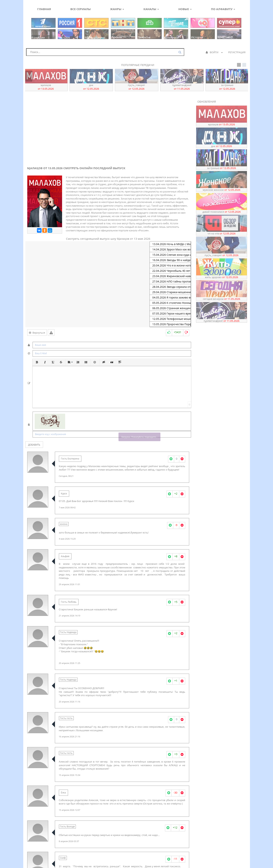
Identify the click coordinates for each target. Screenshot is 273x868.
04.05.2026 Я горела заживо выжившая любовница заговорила (170, 298)
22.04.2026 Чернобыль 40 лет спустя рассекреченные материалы (170, 271)
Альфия (65, 556)
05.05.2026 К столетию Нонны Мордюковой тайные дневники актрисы (170, 303)
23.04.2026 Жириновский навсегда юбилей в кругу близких (170, 276)
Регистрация (237, 52)
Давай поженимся (222, 212)
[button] (37, 362)
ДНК (91, 87)
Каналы (151, 9)
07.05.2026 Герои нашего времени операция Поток (170, 314)
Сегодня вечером (222, 299)
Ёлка (63, 793)
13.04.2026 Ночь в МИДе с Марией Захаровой (170, 244)
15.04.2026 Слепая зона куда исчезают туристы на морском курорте (170, 255)
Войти (214, 52)
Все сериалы (80, 9)
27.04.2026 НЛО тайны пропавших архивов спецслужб (170, 282)
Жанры (117, 9)
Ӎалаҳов (46, 87)
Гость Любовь (69, 602)
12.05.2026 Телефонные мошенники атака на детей (170, 319)
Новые (185, 9)
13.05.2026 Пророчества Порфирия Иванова (170, 324)
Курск (64, 494)
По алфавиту (223, 9)
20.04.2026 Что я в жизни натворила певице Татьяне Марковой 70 (170, 265)
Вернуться (37, 333)
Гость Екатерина (70, 459)
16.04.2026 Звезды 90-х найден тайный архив (170, 260)
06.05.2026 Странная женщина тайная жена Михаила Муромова (170, 308)
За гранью (227, 87)
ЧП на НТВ (221, 233)
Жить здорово (221, 277)
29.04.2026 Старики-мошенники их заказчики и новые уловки (170, 292)
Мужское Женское (221, 190)
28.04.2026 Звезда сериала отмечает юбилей (170, 287)
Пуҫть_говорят (136, 87)
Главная (44, 9)
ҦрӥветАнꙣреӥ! (182, 87)
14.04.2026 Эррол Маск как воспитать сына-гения (170, 249)
